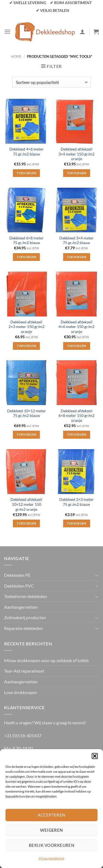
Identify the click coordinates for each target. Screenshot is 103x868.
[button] (95, 756)
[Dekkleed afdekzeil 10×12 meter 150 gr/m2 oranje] (27, 472)
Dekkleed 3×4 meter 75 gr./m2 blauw (76, 241)
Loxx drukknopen (21, 692)
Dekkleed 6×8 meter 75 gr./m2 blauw (27, 241)
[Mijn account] (82, 32)
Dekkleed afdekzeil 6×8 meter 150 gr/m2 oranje (76, 416)
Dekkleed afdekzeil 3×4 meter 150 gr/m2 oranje (76, 154)
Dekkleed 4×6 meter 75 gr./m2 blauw (27, 152)
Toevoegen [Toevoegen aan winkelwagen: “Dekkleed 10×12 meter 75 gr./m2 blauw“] (26, 434)
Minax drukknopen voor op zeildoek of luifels (46, 660)
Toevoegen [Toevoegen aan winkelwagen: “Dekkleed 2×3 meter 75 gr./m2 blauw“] (77, 523)
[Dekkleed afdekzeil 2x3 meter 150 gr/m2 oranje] (27, 294)
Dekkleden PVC (19, 586)
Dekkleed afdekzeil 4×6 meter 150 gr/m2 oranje (76, 327)
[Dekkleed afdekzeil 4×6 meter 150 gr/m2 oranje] (76, 294)
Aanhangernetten (21, 607)
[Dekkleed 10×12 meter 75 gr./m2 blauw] (27, 383)
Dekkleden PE (17, 575)
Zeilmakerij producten (25, 617)
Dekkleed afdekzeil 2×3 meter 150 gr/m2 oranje (27, 327)
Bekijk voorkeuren (52, 845)
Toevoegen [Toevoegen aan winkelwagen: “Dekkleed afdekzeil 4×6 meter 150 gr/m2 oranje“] (77, 346)
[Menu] (7, 32)
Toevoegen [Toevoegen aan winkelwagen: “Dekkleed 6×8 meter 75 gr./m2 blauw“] (26, 257)
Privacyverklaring (52, 858)
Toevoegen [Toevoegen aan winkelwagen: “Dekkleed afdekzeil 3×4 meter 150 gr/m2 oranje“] (77, 173)
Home (16, 56)
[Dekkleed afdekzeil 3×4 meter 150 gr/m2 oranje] (76, 121)
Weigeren (51, 830)
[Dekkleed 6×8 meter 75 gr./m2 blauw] (27, 210)
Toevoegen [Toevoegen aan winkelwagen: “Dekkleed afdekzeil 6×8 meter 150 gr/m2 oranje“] (77, 434)
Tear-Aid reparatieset (24, 671)
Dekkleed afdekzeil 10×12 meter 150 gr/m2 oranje (26, 504)
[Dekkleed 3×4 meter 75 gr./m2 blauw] (76, 210)
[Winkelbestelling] (51, 82)
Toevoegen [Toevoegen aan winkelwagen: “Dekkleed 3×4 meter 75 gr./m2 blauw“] (77, 257)
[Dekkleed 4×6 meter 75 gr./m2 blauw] (27, 121)
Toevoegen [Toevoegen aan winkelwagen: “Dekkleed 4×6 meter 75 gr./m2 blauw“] (26, 173)
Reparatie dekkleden (23, 628)
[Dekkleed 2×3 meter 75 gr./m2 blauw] (76, 472)
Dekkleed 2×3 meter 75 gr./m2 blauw (76, 502)
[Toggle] (97, 575)
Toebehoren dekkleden (26, 596)
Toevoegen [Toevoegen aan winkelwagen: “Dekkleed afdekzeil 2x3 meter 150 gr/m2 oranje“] (26, 346)
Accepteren (51, 815)
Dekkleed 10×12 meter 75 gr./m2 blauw (27, 413)
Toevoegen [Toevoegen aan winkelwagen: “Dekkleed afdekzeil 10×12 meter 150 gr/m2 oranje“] (26, 523)
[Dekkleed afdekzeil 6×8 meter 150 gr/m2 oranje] (76, 383)
